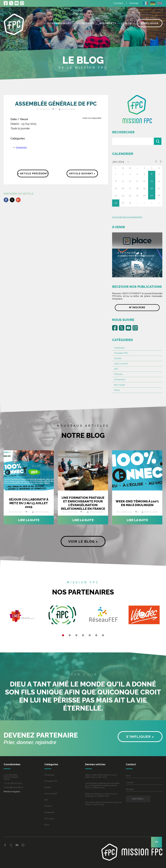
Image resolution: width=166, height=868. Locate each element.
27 (152, 196)
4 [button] (83, 635)
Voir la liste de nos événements (127, 217)
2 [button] (70, 635)
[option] (22, 616)
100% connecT (121, 364)
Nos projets (108, 23)
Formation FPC (121, 353)
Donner (134, 3)
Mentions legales (12, 792)
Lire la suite (29, 520)
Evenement (21, 147)
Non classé (120, 385)
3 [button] (76, 635)
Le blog (126, 23)
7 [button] (103, 635)
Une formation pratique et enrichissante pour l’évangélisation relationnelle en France (83, 503)
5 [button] (90, 635)
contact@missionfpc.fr (13, 787)
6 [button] (96, 635)
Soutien (118, 358)
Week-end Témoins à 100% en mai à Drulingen (137, 503)
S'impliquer (119, 348)
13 (152, 181)
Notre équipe (85, 23)
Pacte (117, 390)
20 (152, 188)
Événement (120, 380)
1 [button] (63, 635)
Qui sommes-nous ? (59, 23)
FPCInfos (118, 374)
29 (116, 203)
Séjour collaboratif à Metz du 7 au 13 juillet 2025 (29, 503)
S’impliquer (150, 23)
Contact (118, 3)
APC (116, 369)
